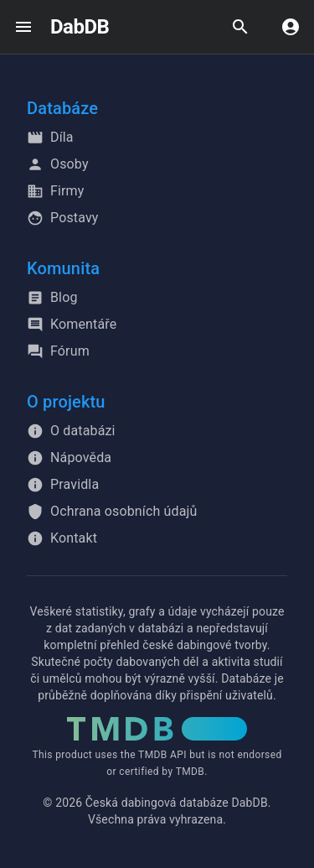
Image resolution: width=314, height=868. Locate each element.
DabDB (80, 27)
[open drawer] (23, 27)
